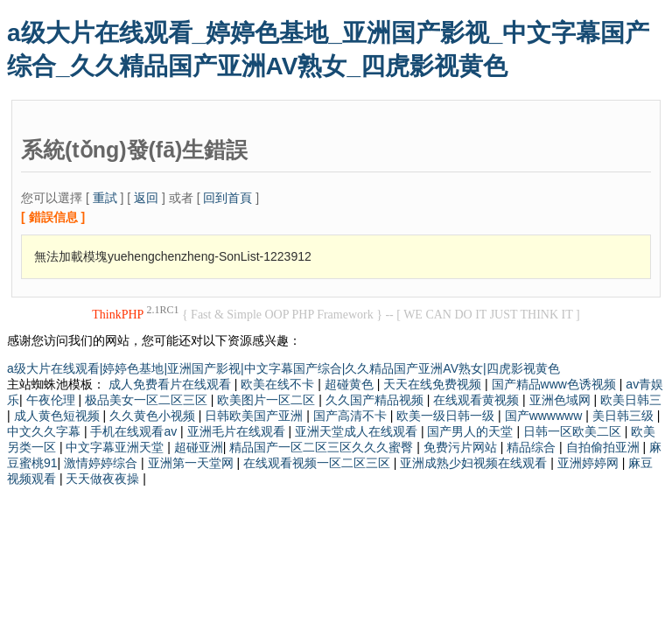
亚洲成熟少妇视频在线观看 (475, 463)
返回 (146, 198)
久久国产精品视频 (376, 400)
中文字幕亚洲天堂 (116, 447)
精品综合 (533, 447)
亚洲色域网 (562, 400)
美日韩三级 (625, 416)
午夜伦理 (52, 400)
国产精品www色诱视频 (556, 384)
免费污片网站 (462, 447)
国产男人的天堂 (472, 431)
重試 (105, 198)
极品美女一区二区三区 (148, 400)
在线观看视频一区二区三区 (318, 463)
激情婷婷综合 (102, 463)
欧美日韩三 (631, 400)
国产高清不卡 (352, 416)
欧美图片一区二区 (268, 400)
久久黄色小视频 (154, 416)
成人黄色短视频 (59, 416)
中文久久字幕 (45, 431)
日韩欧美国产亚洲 (255, 416)
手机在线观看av (135, 431)
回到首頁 (227, 198)
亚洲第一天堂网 (192, 463)
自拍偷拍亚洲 (605, 447)
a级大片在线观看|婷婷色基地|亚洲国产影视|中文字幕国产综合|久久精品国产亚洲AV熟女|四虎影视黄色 (283, 368)
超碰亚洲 (199, 447)
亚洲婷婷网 (590, 463)
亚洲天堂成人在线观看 (358, 431)
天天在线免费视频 (434, 384)
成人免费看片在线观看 (171, 384)
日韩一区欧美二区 (574, 431)
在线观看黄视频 (478, 400)
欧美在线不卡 (279, 384)
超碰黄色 (351, 384)
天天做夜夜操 (104, 479)
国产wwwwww (546, 416)
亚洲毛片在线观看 (238, 431)
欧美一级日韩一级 (447, 416)
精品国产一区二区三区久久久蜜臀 (323, 447)
